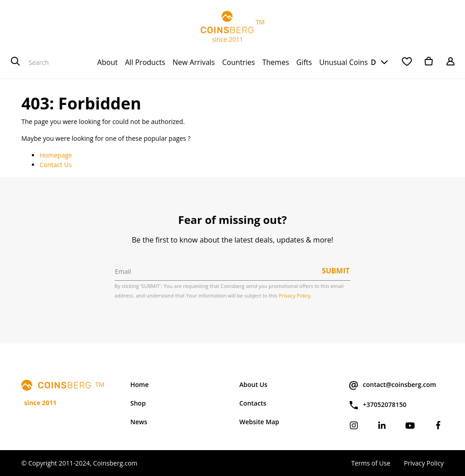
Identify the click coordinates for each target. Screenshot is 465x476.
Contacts (253, 403)
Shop (138, 403)
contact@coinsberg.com (392, 385)
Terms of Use (371, 463)
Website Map (259, 422)
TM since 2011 (232, 27)
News (139, 422)
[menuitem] (107, 62)
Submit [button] (336, 271)
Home (140, 384)
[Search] (15, 62)
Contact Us (56, 165)
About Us (253, 384)
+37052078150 (377, 405)
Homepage (56, 155)
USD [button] (368, 62)
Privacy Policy (424, 463)
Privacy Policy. (295, 295)
